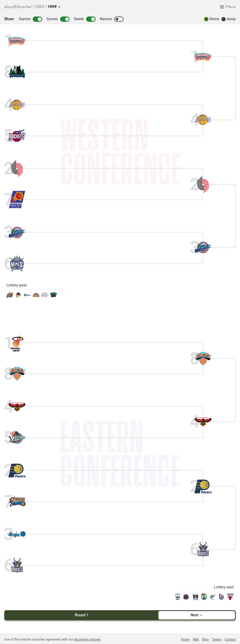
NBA (40, 7)
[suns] (17, 200)
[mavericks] (27, 297)
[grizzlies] (54, 297)
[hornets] (178, 599)
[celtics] (204, 599)
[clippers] (45, 297)
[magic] (17, 535)
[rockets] (17, 136)
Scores (58, 19)
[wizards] (213, 599)
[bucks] (17, 565)
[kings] (17, 263)
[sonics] (10, 297)
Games (31, 19)
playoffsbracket (18, 7)
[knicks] (17, 374)
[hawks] (17, 407)
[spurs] (17, 41)
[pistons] (17, 438)
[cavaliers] (195, 599)
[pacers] (17, 471)
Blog (205, 635)
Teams (217, 635)
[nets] (222, 599)
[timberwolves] (17, 72)
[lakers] (17, 105)
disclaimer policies (87, 635)
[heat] (17, 343)
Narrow (112, 19)
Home (185, 635)
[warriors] (18, 297)
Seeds (85, 19)
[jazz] (17, 233)
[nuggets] (36, 297)
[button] (53, 7)
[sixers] (17, 502)
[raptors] (186, 599)
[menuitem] (40, 7)
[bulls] (230, 599)
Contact (230, 635)
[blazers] (17, 169)
